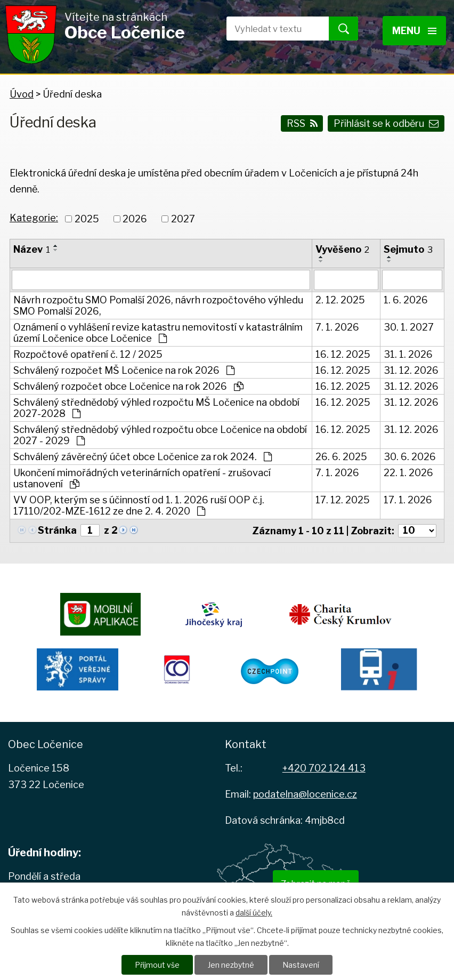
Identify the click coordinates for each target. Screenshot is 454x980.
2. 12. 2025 (340, 300)
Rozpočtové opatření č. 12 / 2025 (88, 354)
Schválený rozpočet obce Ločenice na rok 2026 (128, 386)
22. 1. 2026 (408, 473)
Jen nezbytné (231, 965)
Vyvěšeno (342, 249)
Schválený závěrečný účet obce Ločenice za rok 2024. (143, 457)
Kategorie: (34, 218)
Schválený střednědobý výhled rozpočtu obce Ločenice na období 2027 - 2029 (160, 435)
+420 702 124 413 (324, 768)
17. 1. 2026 (408, 500)
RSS (302, 123)
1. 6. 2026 (406, 300)
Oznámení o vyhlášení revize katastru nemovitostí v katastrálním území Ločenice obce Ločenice (158, 333)
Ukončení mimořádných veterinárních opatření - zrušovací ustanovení (142, 478)
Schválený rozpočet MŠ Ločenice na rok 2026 (124, 370)
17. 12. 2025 (343, 500)
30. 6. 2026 (410, 457)
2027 (183, 219)
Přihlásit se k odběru (386, 123)
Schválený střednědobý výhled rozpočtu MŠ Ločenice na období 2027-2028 (156, 408)
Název (32, 249)
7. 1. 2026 (337, 327)
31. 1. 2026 (408, 354)
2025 (87, 219)
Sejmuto (408, 249)
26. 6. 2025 (341, 457)
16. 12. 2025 (343, 354)
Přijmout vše (157, 965)
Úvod (22, 94)
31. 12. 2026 (411, 370)
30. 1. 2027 (409, 327)
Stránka (57, 530)
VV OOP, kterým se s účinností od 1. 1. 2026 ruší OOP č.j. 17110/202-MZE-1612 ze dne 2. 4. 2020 (139, 505)
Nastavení (301, 965)
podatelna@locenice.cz (305, 794)
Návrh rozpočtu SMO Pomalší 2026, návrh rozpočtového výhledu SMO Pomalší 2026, (158, 306)
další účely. (254, 913)
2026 (135, 219)
